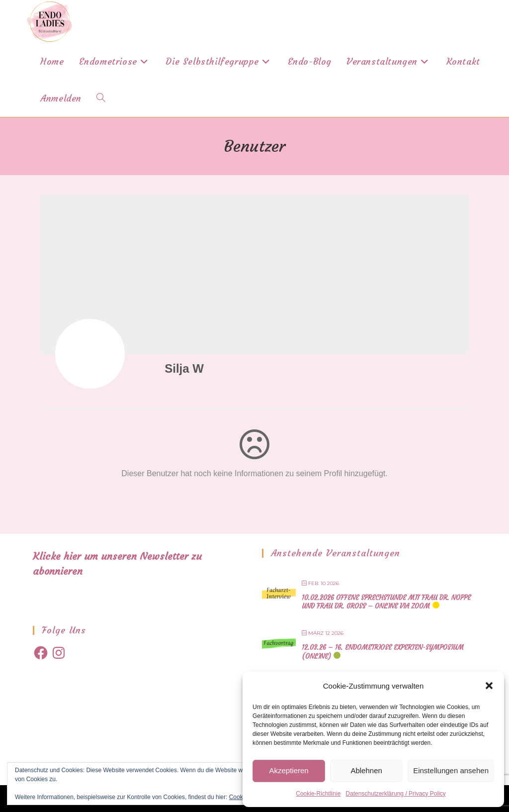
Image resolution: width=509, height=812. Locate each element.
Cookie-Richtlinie (318, 794)
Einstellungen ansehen (451, 770)
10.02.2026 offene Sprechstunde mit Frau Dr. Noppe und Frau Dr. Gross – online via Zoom (386, 602)
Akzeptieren (289, 770)
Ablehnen (366, 770)
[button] (489, 686)
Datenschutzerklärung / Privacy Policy (395, 794)
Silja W (184, 368)
